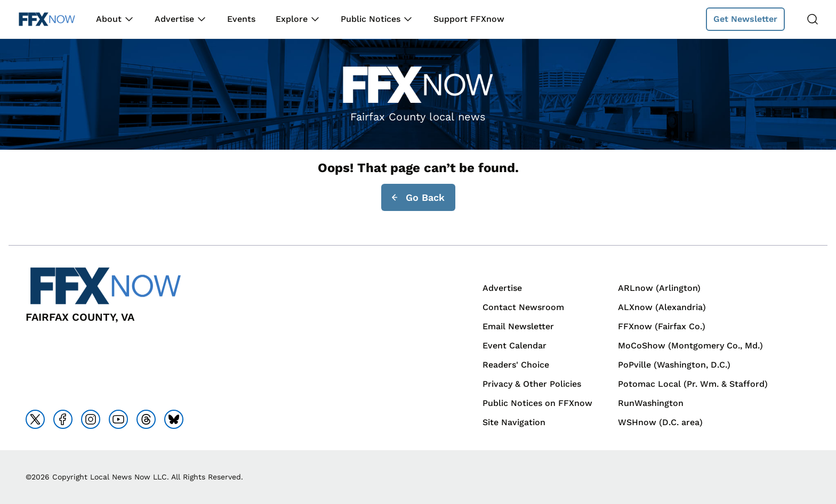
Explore (292, 19)
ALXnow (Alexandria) (662, 307)
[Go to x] (35, 419)
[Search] (813, 19)
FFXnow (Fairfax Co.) (662, 326)
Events (241, 19)
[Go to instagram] (91, 419)
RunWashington (651, 403)
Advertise (174, 19)
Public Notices (371, 19)
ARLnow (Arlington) (659, 288)
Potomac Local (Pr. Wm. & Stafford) (693, 384)
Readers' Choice (516, 365)
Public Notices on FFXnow (537, 403)
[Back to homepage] (47, 19)
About (109, 19)
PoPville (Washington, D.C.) (674, 365)
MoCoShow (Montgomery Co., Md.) (690, 346)
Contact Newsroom (523, 307)
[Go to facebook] (63, 419)
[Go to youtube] (118, 419)
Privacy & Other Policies (532, 384)
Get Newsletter (745, 19)
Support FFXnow (469, 19)
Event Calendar (515, 346)
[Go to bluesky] (174, 419)
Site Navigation (514, 422)
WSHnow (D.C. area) (660, 422)
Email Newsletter (518, 326)
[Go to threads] (146, 419)
